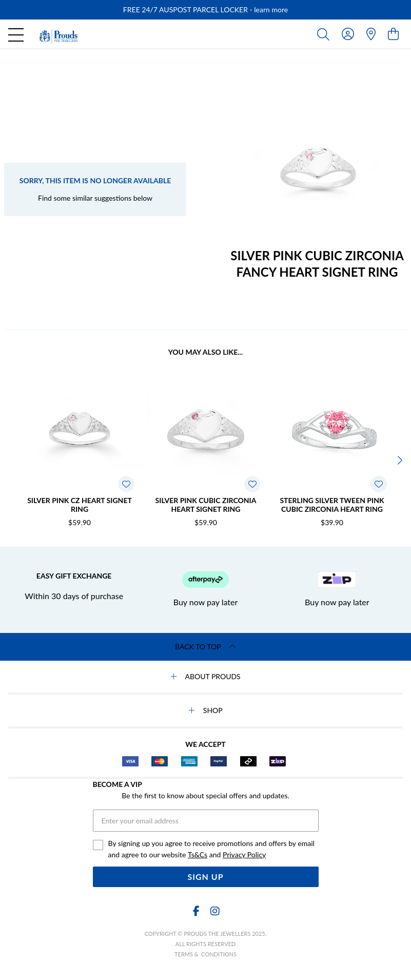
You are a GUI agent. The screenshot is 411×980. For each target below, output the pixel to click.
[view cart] (393, 34)
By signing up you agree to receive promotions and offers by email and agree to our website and (211, 850)
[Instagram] (214, 911)
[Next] (399, 460)
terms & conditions (205, 954)
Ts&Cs (198, 854)
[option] (205, 10)
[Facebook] (197, 911)
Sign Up (205, 877)
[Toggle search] (325, 34)
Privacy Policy (244, 854)
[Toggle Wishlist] (126, 484)
